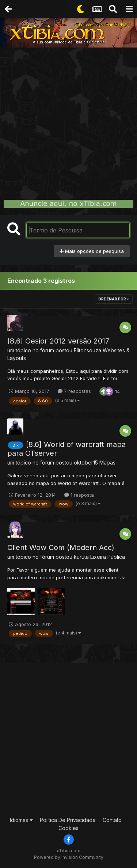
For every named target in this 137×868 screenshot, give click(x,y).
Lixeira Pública (108, 557)
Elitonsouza (87, 350)
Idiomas (21, 820)
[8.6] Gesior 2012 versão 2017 (58, 341)
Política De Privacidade (68, 820)
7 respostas (74, 391)
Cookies (68, 828)
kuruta (81, 557)
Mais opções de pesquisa (92, 251)
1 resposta (79, 495)
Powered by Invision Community (69, 857)
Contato (112, 820)
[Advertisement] (68, 120)
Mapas (107, 463)
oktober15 (86, 463)
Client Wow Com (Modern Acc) (61, 547)
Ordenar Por (114, 299)
